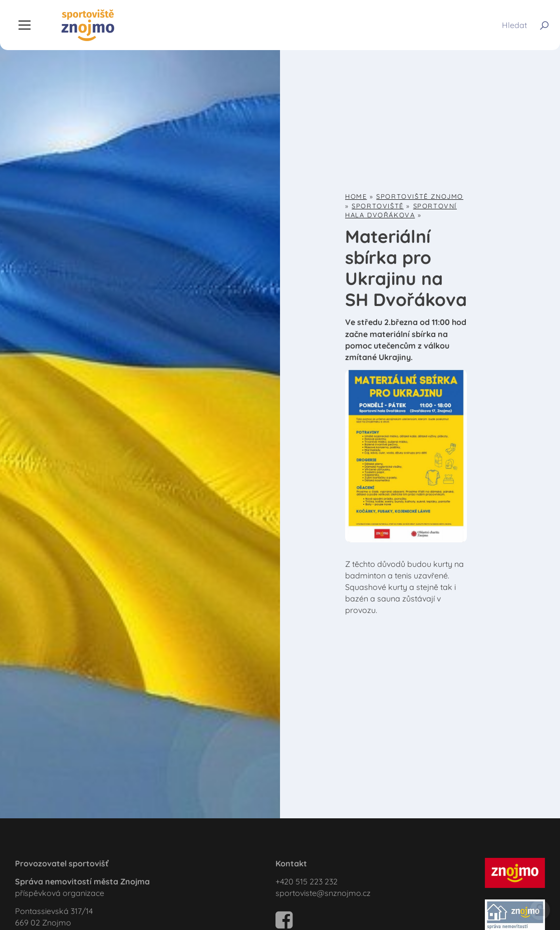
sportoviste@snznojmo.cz (323, 893)
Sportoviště (378, 206)
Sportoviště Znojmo (420, 196)
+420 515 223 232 (307, 881)
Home (356, 196)
